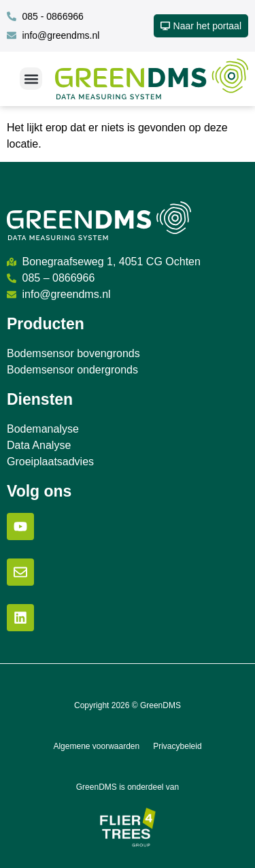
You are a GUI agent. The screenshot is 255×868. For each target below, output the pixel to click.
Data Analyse (39, 445)
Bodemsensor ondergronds (72, 370)
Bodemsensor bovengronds (73, 353)
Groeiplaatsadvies (50, 462)
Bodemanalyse (43, 429)
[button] (31, 79)
